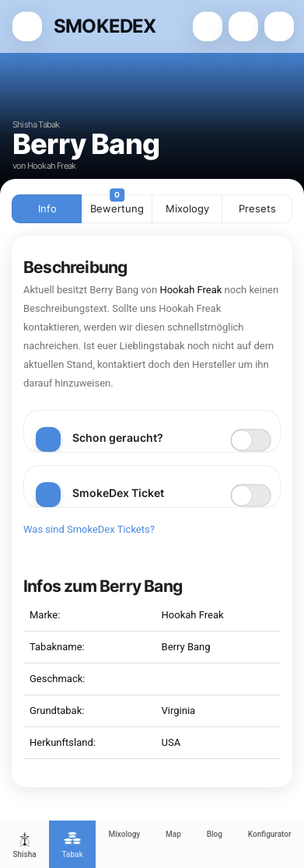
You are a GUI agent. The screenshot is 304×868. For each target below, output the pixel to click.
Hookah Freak (190, 290)
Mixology (187, 208)
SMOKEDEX (105, 26)
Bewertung (117, 205)
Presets (257, 208)
